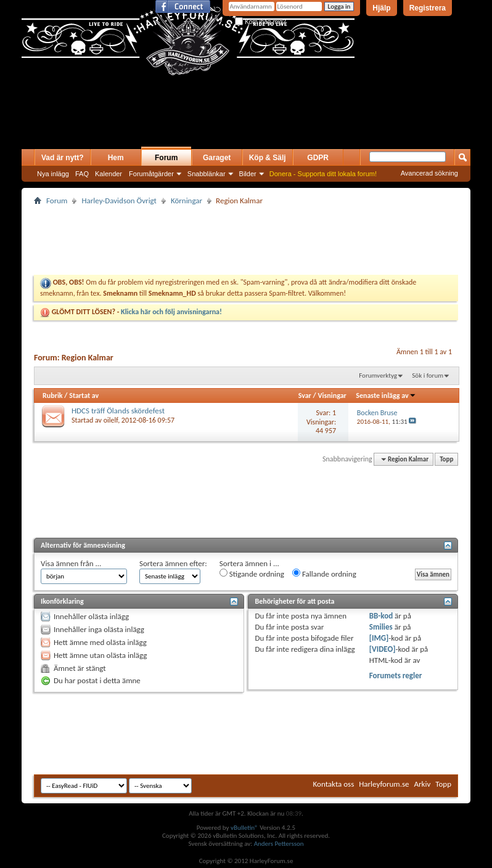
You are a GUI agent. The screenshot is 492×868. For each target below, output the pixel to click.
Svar (305, 395)
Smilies (381, 627)
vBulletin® (244, 828)
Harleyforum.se (384, 784)
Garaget (217, 158)
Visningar (332, 395)
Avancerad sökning (429, 173)
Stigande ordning (252, 574)
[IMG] (379, 638)
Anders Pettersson (279, 844)
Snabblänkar (207, 174)
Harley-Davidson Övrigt (119, 201)
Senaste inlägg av (386, 395)
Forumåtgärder (151, 174)
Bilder (248, 174)
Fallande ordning (324, 574)
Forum (166, 158)
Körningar (187, 201)
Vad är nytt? (63, 158)
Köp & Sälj (268, 158)
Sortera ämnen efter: (173, 563)
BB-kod (381, 616)
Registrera (428, 8)
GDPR (318, 158)
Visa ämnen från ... (71, 563)
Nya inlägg (53, 174)
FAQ (82, 174)
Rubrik (53, 395)
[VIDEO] (383, 649)
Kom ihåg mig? (260, 22)
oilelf (111, 420)
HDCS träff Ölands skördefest (118, 411)
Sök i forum (428, 375)
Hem (116, 158)
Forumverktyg (378, 375)
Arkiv (423, 784)
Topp (446, 459)
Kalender (109, 174)
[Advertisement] (166, 124)
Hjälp (381, 8)
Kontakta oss (334, 784)
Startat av (84, 395)
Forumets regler (396, 675)
